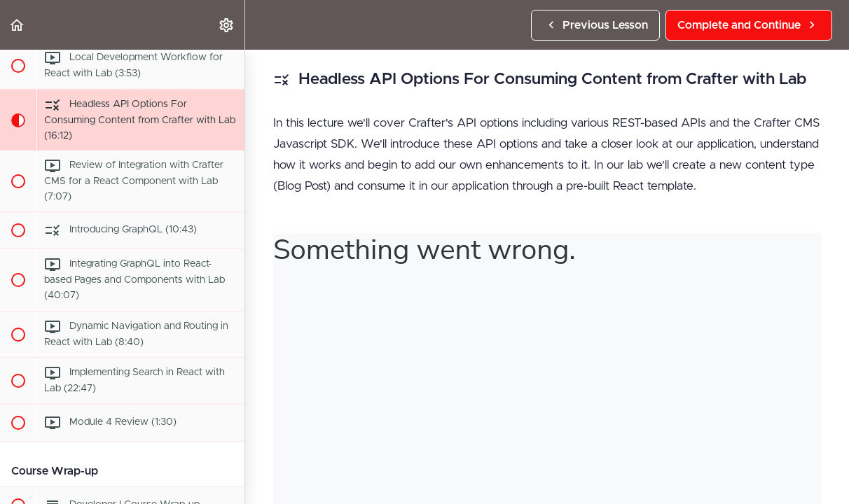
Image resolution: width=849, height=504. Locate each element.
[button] (18, 25)
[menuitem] (227, 25)
